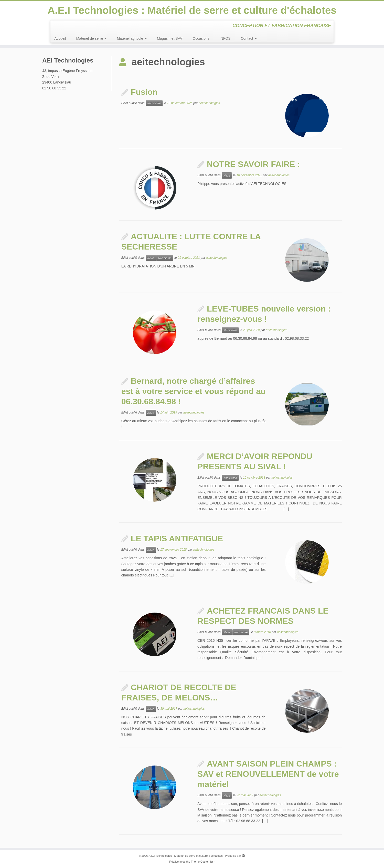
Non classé (154, 103)
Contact (249, 38)
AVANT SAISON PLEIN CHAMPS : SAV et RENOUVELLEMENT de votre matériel (268, 774)
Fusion (144, 92)
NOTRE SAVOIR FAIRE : (253, 164)
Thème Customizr (202, 862)
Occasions (201, 38)
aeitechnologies (209, 103)
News (227, 175)
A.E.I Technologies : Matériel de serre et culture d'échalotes (192, 10)
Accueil (60, 38)
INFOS (225, 38)
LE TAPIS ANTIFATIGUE (177, 539)
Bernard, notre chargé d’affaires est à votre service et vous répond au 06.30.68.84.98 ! (194, 391)
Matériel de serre (91, 38)
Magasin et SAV (170, 38)
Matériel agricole (132, 38)
